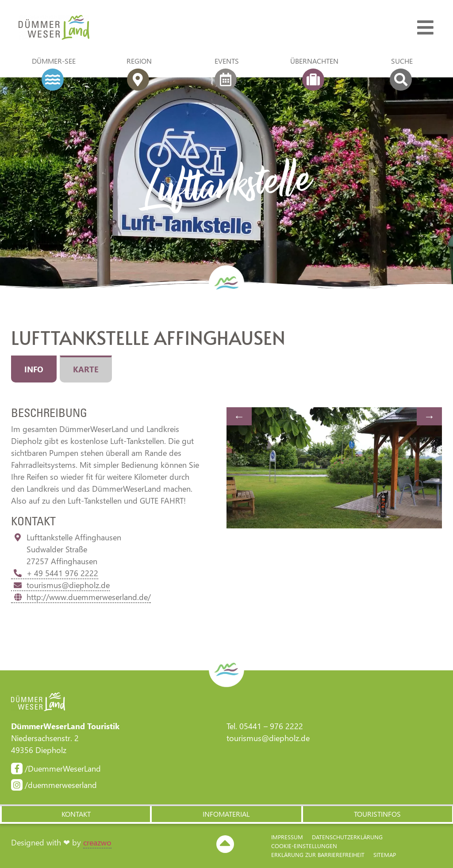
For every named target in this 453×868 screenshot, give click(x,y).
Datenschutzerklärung (347, 837)
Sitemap (385, 855)
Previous (239, 416)
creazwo (97, 842)
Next (429, 416)
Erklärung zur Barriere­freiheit (318, 855)
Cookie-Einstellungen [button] (304, 846)
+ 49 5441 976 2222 (55, 573)
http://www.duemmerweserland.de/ (81, 597)
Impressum (287, 837)
